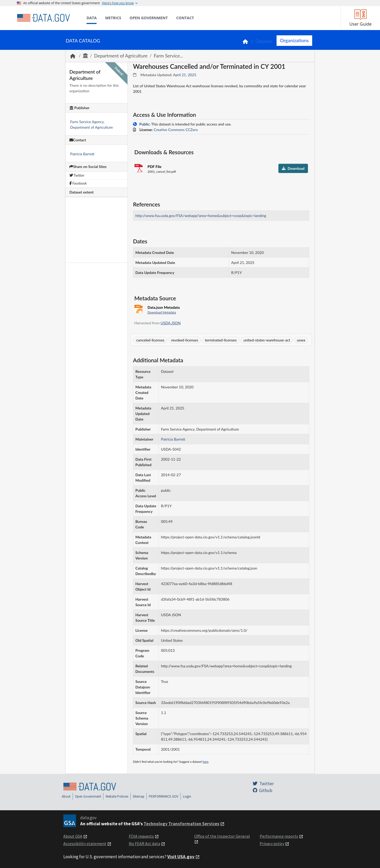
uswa (301, 340)
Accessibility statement (85, 843)
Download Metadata (162, 312)
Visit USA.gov (181, 857)
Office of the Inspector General (222, 836)
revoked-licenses (185, 340)
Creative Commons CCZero (176, 130)
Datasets (264, 41)
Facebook (78, 183)
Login (187, 796)
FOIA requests (141, 836)
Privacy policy (272, 843)
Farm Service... (168, 56)
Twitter (77, 175)
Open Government (88, 796)
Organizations (294, 40)
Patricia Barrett (82, 154)
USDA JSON (171, 323)
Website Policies (117, 796)
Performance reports (279, 836)
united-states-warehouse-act (267, 340)
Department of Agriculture (121, 56)
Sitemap (139, 796)
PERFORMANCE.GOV (164, 796)
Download (293, 168)
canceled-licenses (150, 340)
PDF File (155, 167)
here (206, 762)
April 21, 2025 (185, 75)
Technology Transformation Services (181, 824)
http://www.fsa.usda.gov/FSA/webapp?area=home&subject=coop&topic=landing (201, 216)
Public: (145, 124)
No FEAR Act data (144, 843)
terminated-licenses (221, 340)
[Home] (43, 18)
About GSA (73, 836)
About (66, 796)
